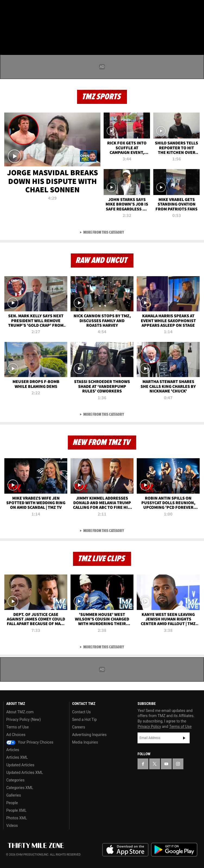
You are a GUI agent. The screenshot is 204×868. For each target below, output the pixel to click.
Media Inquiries (85, 742)
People (12, 803)
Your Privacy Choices (30, 742)
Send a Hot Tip (85, 720)
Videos (12, 826)
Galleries (14, 795)
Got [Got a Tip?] (18, 23)
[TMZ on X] (17, 9)
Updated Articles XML (25, 773)
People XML (16, 810)
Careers (79, 727)
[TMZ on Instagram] (39, 9)
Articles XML (17, 757)
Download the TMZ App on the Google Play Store (174, 850)
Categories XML (20, 788)
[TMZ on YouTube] (166, 764)
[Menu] (8, 36)
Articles (13, 750)
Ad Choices (16, 735)
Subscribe (184, 738)
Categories (15, 780)
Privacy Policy (149, 727)
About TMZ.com (20, 712)
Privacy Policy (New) (23, 720)
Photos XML (17, 818)
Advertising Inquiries (89, 735)
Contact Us (82, 712)
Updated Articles (20, 765)
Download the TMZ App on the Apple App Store (125, 850)
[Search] (196, 36)
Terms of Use (17, 727)
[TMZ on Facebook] (7, 9)
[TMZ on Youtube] (28, 9)
